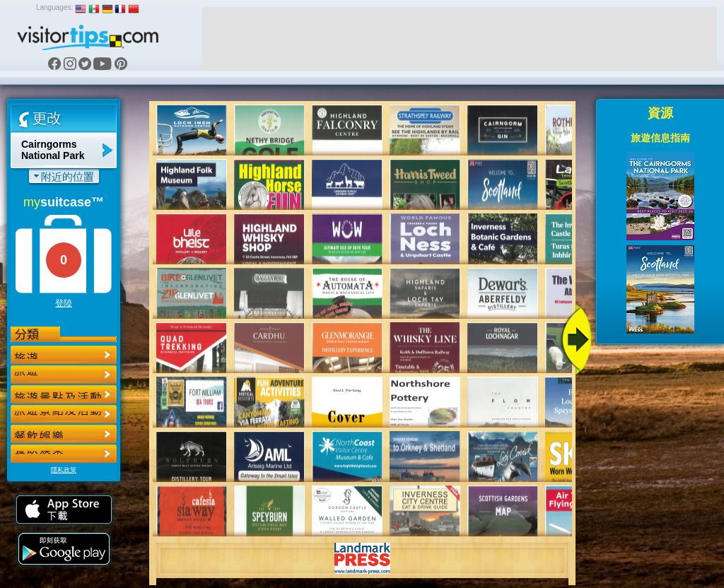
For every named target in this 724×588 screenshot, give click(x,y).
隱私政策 (64, 470)
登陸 (64, 303)
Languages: (54, 7)
